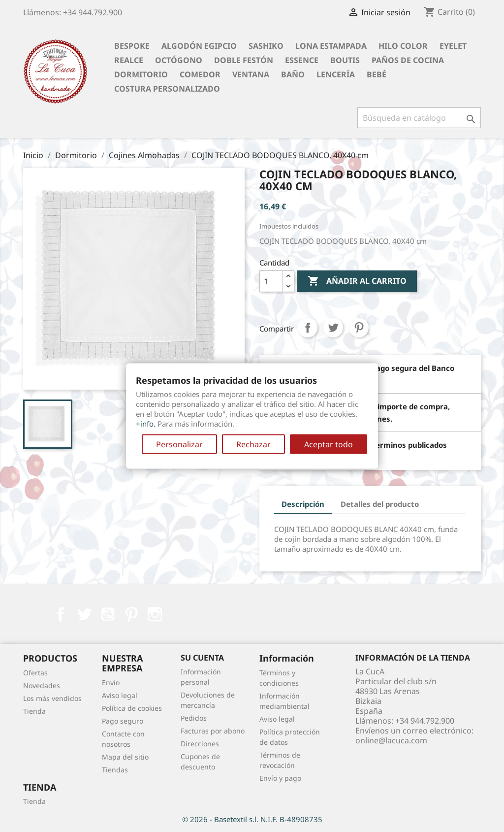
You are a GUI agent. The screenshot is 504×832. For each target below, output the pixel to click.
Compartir (308, 328)
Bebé (377, 74)
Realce (129, 60)
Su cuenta (202, 658)
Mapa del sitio (125, 757)
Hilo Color (403, 46)
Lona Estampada (331, 46)
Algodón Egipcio (199, 46)
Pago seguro (123, 721)
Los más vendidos (52, 698)
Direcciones (200, 744)
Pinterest (359, 328)
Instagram (155, 614)
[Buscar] (419, 118)
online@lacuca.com (391, 740)
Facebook (61, 614)
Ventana (251, 74)
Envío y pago (280, 778)
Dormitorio (141, 74)
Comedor (200, 74)
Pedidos (194, 718)
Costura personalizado (167, 89)
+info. (146, 424)
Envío (111, 682)
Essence (302, 60)
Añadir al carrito (357, 281)
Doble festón (244, 60)
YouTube (108, 614)
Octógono (179, 60)
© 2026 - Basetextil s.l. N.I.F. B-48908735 (252, 819)
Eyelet (453, 46)
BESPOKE (132, 46)
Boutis (345, 60)
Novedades (42, 685)
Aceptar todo (329, 444)
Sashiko (266, 46)
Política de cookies (132, 708)
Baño (293, 74)
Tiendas (115, 770)
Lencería (336, 74)
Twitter (84, 614)
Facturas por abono (213, 731)
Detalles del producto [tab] (380, 504)
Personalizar (179, 444)
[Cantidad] (271, 281)
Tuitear (333, 328)
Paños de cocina (408, 60)
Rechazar (253, 444)
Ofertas (35, 673)
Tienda (34, 711)
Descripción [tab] (303, 504)
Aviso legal (120, 695)
